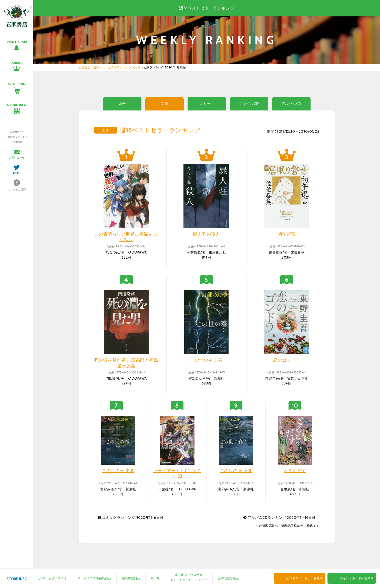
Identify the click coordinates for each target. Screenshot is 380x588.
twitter (17, 173)
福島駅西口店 (131, 578)
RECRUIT (17, 142)
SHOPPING (17, 84)
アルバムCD (291, 104)
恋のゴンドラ (287, 360)
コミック (207, 104)
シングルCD (249, 104)
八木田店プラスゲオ (53, 578)
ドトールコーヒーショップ (189, 580)
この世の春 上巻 (206, 360)
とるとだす (295, 471)
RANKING (17, 63)
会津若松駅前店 (229, 578)
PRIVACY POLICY (17, 137)
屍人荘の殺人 (206, 234)
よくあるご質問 (17, 190)
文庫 (164, 104)
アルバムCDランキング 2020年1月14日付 (280, 518)
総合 (122, 104)
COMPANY (17, 132)
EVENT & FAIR (17, 42)
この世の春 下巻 (236, 471)
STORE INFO (17, 105)
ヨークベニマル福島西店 (94, 578)
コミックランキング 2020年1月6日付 (131, 518)
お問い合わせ (17, 158)
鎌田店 (155, 578)
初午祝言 (287, 234)
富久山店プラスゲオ (189, 575)
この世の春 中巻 (118, 471)
